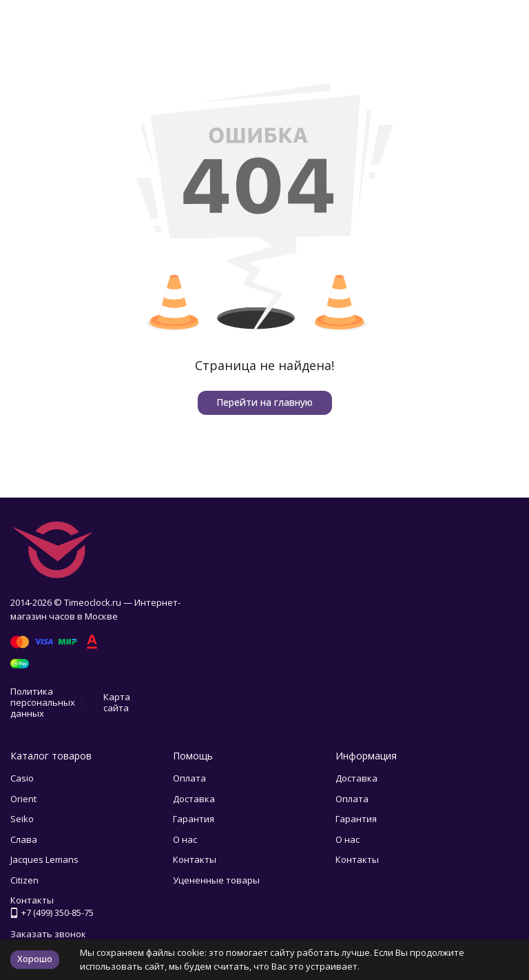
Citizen (24, 880)
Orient (23, 799)
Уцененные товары (216, 880)
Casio (22, 778)
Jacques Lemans (44, 859)
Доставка (194, 799)
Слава (24, 839)
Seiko (22, 819)
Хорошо (35, 959)
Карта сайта (117, 702)
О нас (185, 839)
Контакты (195, 859)
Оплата (189, 778)
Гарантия (194, 819)
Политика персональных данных (43, 702)
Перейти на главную (264, 402)
